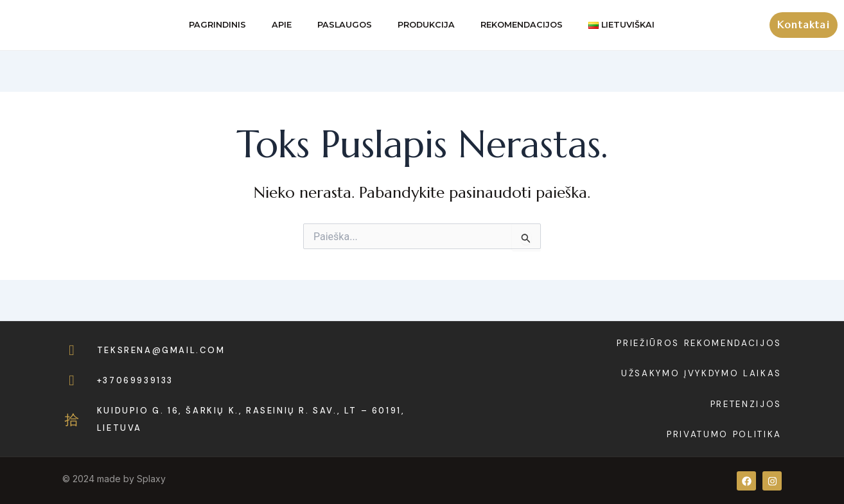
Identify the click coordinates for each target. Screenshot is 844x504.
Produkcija (426, 25)
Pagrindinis (217, 25)
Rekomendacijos (522, 25)
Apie (282, 25)
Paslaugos (345, 25)
